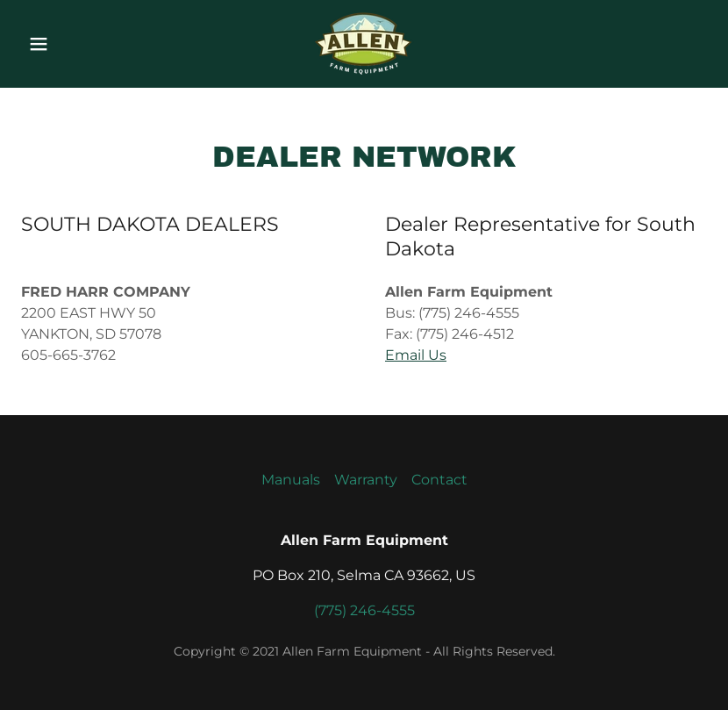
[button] (55, 44)
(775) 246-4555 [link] (364, 610)
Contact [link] (439, 480)
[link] (364, 72)
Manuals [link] (291, 480)
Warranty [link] (366, 480)
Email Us (416, 355)
